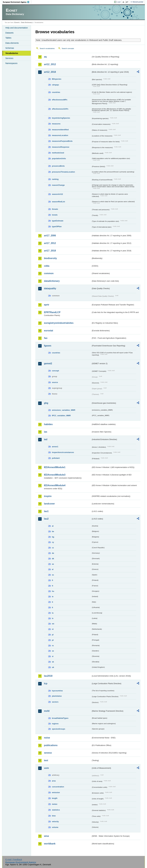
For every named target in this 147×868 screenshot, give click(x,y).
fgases (48, 346)
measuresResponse (61, 147)
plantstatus (57, 696)
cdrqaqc (55, 85)
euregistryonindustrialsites (59, 323)
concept (55, 371)
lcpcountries (57, 691)
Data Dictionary (27, 22)
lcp (46, 683)
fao (46, 338)
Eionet (17, 22)
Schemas (10, 48)
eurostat (48, 331)
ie (53, 597)
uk (53, 667)
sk (53, 662)
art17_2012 (50, 243)
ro (53, 646)
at (53, 526)
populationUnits (59, 158)
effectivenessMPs (60, 100)
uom (46, 768)
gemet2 (48, 363)
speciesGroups (58, 729)
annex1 (55, 447)
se (53, 651)
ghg (46, 403)
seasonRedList (58, 202)
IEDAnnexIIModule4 (55, 485)
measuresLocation (60, 135)
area (54, 781)
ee (53, 564)
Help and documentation (17, 28)
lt (52, 607)
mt (53, 624)
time (54, 816)
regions (55, 724)
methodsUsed (58, 153)
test (46, 760)
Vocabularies (12, 53)
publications (51, 745)
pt (53, 640)
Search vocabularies (47, 48)
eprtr (47, 305)
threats (55, 209)
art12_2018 (50, 72)
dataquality (50, 288)
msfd (47, 711)
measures (56, 124)
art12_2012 (50, 64)
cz (53, 548)
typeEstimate (58, 221)
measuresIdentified (60, 130)
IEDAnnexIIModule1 (55, 467)
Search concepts (68, 48)
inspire (48, 496)
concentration (58, 787)
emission (56, 792)
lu (53, 613)
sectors (55, 702)
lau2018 (48, 676)
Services (9, 58)
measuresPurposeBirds (62, 141)
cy (53, 542)
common (49, 273)
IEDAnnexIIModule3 (55, 475)
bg (53, 537)
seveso (48, 753)
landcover (49, 504)
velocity (55, 821)
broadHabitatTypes (60, 718)
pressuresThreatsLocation (63, 172)
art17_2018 (50, 251)
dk (53, 559)
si (53, 656)
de (53, 553)
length (55, 798)
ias (46, 432)
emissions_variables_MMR (64, 410)
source (55, 382)
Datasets (9, 33)
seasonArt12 (57, 194)
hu (53, 591)
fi (52, 580)
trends (55, 215)
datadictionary (52, 281)
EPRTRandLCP (52, 312)
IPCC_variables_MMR (61, 416)
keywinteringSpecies (61, 118)
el (53, 569)
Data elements (12, 43)
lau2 (46, 519)
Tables (8, 38)
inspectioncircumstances (63, 452)
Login (119, 2)
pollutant (56, 458)
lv (53, 618)
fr (52, 586)
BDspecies (56, 79)
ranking (55, 179)
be (53, 531)
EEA (17, 2)
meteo (55, 804)
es (53, 575)
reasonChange (58, 185)
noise (47, 738)
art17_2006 (50, 236)
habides (48, 424)
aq (45, 57)
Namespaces (11, 63)
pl (53, 635)
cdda (47, 266)
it (52, 602)
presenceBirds (58, 166)
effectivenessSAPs (60, 109)
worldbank (50, 844)
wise (46, 836)
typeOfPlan (57, 226)
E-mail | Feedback (14, 860)
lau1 (46, 511)
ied (46, 439)
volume (55, 827)
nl (53, 629)
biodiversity (50, 258)
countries (56, 92)
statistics (56, 810)
